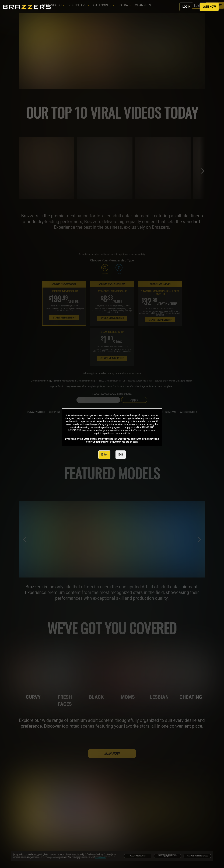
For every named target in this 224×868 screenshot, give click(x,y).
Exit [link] (121, 455)
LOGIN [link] (186, 7)
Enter (104, 455)
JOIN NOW (209, 7)
